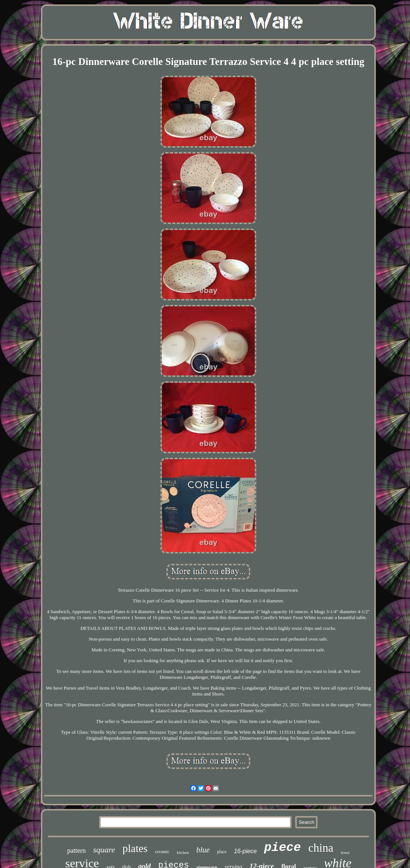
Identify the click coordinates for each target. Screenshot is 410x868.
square (104, 850)
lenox (345, 852)
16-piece (245, 851)
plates (135, 848)
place (222, 852)
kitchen (183, 852)
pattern (77, 851)
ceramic (162, 852)
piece (282, 848)
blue (203, 850)
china (321, 848)
